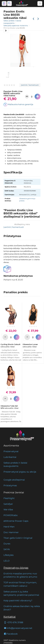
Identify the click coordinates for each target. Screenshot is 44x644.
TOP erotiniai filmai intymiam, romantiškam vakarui (20, 584)
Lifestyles (9, 555)
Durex (7, 544)
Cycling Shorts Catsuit (10, 346)
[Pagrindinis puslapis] (22, 3)
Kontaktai (10, 617)
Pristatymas (10, 485)
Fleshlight (9, 498)
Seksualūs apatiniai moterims (16, 26)
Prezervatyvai (11, 451)
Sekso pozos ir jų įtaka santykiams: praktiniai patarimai (21, 593)
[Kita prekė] (38, 19)
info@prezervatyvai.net (18, 628)
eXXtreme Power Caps (16, 521)
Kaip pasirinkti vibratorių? (18, 600)
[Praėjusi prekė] (33, 19)
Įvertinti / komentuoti (30, 85)
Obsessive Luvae (30, 346)
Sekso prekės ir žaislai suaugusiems (15, 464)
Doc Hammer (11, 532)
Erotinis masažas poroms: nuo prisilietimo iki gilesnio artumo (20, 575)
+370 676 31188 (13, 622)
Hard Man (9, 527)
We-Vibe (8, 509)
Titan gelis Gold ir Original (18, 538)
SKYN (7, 549)
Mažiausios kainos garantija (18, 105)
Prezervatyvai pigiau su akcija (20, 472)
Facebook (11, 634)
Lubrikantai (10, 457)
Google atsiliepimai (14, 480)
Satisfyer (8, 504)
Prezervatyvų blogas (16, 568)
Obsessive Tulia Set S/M (10, 407)
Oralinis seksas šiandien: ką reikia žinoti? (22, 608)
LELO (7, 561)
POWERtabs (11, 515)
